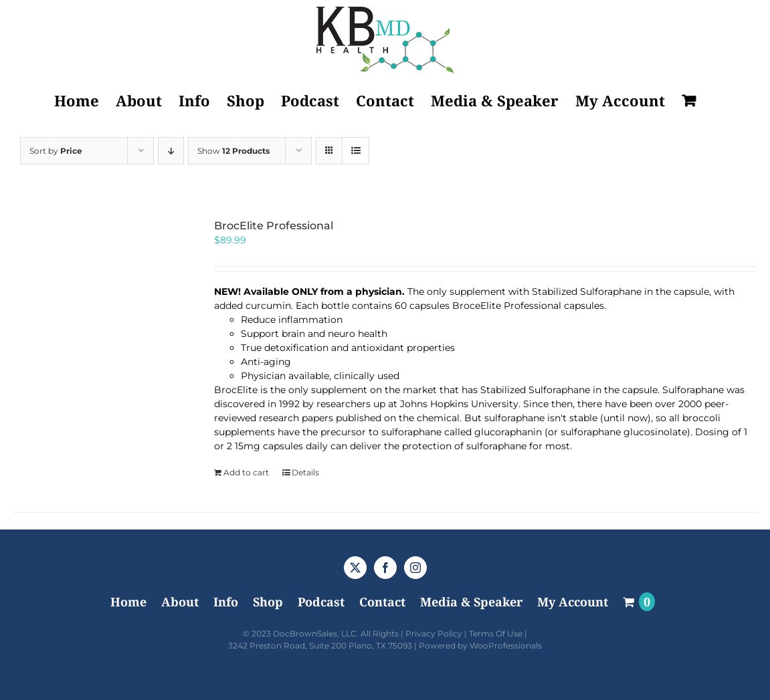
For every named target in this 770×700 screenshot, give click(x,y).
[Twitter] (355, 568)
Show (233, 151)
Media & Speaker (471, 602)
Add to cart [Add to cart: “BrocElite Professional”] (246, 472)
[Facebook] (385, 568)
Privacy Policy (434, 633)
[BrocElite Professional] (99, 305)
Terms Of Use (496, 633)
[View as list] (356, 151)
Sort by (56, 151)
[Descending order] (171, 151)
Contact (382, 602)
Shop (268, 602)
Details (305, 472)
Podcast (321, 602)
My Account (573, 602)
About (180, 602)
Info (226, 602)
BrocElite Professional (274, 226)
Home (128, 602)
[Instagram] (415, 568)
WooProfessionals (506, 646)
